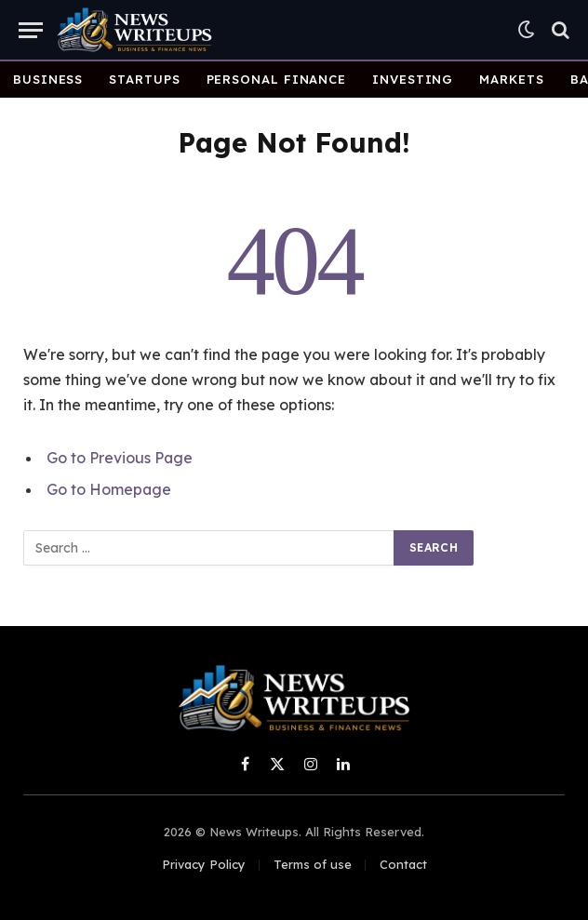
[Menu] (31, 30)
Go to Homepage (109, 489)
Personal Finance (277, 79)
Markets (511, 79)
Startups (144, 79)
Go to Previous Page (120, 458)
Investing (413, 79)
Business (48, 79)
